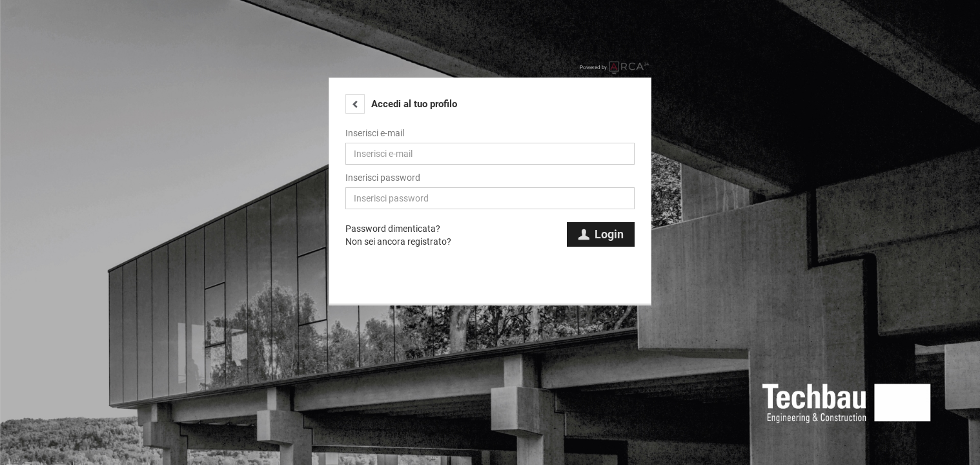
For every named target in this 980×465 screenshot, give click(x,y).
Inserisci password (383, 178)
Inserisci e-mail (375, 133)
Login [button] (601, 234)
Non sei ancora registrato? (398, 242)
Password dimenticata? (393, 229)
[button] (355, 104)
